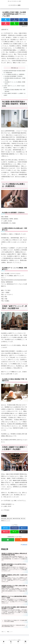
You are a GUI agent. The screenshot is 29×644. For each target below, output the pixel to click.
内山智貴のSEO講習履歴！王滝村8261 (14, 76)
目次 (12, 68)
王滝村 (23, 519)
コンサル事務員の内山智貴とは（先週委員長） (14, 74)
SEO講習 (4, 519)
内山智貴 (10, 519)
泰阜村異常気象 (17, 519)
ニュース (4, 516)
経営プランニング (6, 521)
